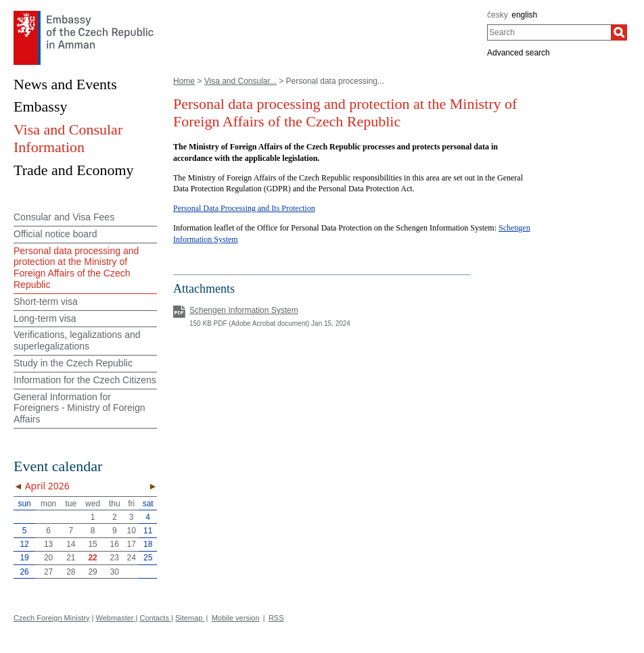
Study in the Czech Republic (73, 363)
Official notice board (55, 234)
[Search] (619, 32)
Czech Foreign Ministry (51, 618)
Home (184, 81)
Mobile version (236, 618)
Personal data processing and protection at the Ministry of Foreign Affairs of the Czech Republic (76, 268)
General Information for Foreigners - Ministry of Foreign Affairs (79, 408)
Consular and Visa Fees (64, 217)
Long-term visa (45, 318)
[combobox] (549, 32)
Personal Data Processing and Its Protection (244, 208)
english (524, 15)
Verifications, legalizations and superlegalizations (77, 340)
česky (498, 15)
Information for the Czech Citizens (85, 380)
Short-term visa (46, 301)
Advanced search (519, 53)
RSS (276, 618)
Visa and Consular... (240, 81)
